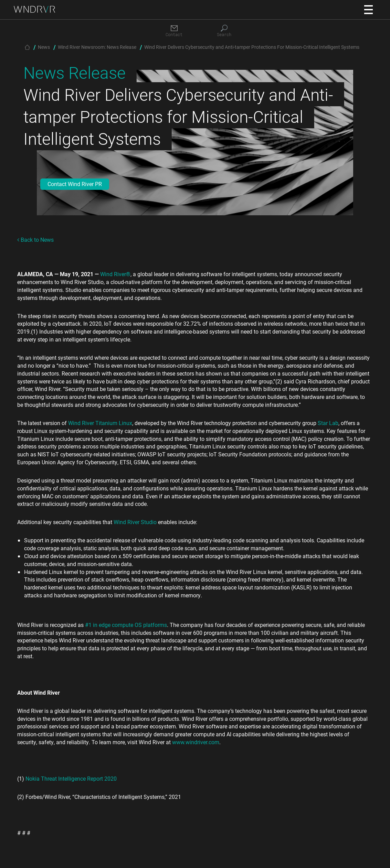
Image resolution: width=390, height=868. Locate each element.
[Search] (224, 31)
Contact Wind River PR (75, 184)
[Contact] (174, 31)
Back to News (35, 240)
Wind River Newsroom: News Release (97, 47)
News (44, 47)
